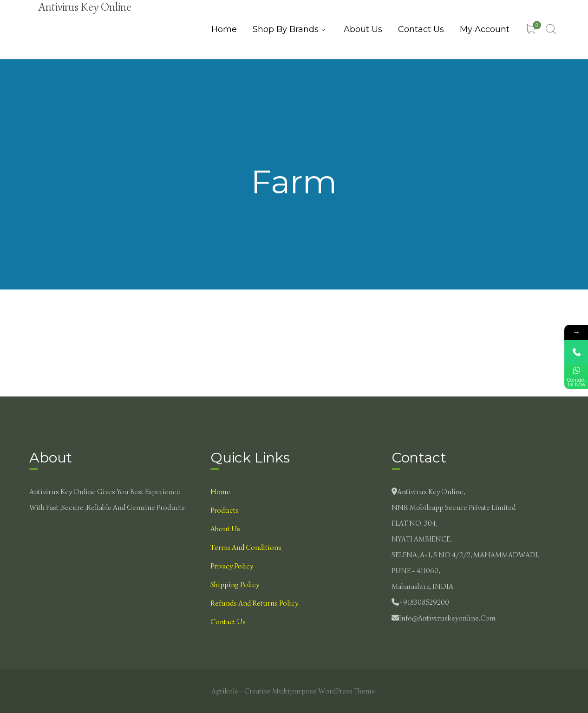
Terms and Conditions (246, 548)
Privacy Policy (232, 566)
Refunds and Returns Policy (254, 603)
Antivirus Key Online (85, 7)
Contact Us (228, 622)
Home (220, 492)
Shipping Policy (235, 585)
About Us (225, 529)
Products (225, 510)
